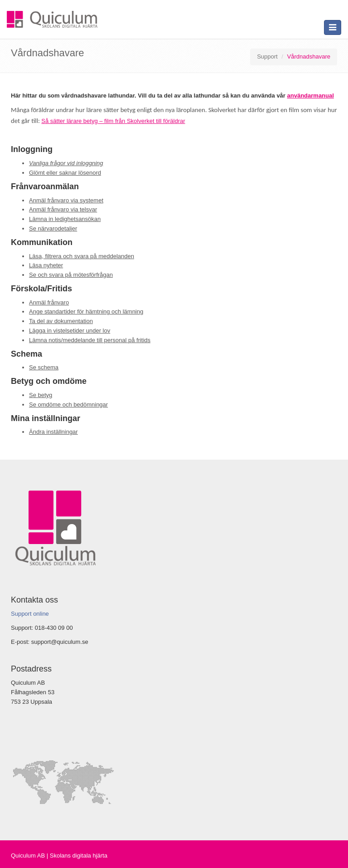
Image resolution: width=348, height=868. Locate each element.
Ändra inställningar (53, 432)
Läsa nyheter (46, 265)
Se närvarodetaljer (53, 228)
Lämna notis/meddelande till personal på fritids (90, 340)
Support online (30, 614)
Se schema (44, 367)
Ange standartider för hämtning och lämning (86, 311)
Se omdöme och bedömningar (68, 405)
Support (267, 56)
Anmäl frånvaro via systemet (66, 200)
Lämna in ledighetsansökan (65, 219)
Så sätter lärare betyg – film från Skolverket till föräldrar (113, 121)
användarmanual (311, 96)
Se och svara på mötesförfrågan (71, 275)
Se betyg (41, 395)
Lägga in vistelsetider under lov (70, 331)
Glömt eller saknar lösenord (65, 173)
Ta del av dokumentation (61, 321)
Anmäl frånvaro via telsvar (63, 209)
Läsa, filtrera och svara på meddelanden (82, 256)
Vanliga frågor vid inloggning (66, 163)
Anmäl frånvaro (49, 302)
